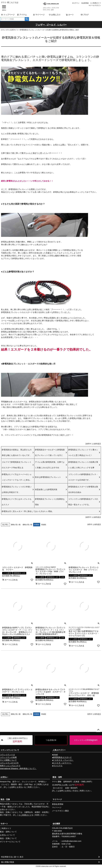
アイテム (22, 15)
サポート (4, 824)
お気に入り (55, 15)
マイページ (39, 15)
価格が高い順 (27, 525)
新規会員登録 (58, 804)
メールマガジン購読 (60, 811)
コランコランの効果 (8, 757)
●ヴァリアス (57, 766)
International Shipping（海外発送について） (18, 768)
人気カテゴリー (59, 750)
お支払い (4, 777)
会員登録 (85, 3)
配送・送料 (57, 777)
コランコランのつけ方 (9, 763)
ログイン (76, 3)
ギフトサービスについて (10, 842)
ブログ (85, 15)
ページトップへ (98, 730)
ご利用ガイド (96, 3)
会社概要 (56, 824)
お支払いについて (7, 835)
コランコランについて (10, 750)
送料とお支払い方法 (68, 791)
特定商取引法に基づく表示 (12, 857)
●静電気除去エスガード (62, 757)
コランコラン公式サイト (9, 30)
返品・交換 (5, 799)
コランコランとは (7, 755)
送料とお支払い (18, 787)
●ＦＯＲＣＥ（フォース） (63, 760)
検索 (27, 19)
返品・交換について (8, 838)
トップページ (8, 15)
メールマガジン (95, 5)
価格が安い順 (16, 525)
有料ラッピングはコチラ (10, 766)
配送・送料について (8, 832)
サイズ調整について (8, 760)
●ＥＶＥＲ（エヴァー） (62, 763)
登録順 (44, 525)
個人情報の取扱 (8, 862)
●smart (55, 755)
